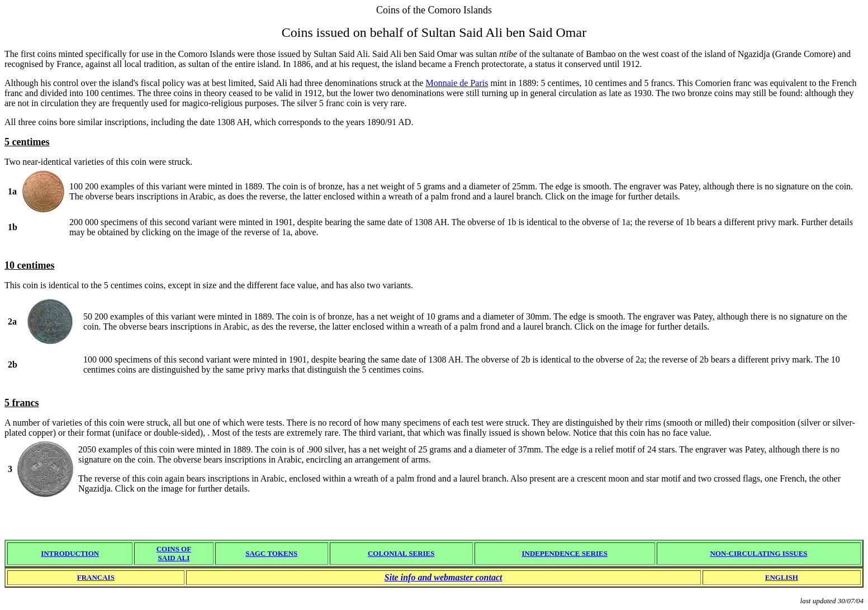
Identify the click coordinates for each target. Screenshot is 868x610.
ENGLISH (782, 577)
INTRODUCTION (70, 553)
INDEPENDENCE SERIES (565, 553)
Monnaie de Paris (457, 83)
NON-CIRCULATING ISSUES (758, 553)
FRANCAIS (96, 577)
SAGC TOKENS (271, 553)
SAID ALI (174, 558)
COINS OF (174, 549)
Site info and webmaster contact (444, 577)
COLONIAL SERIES (401, 553)
